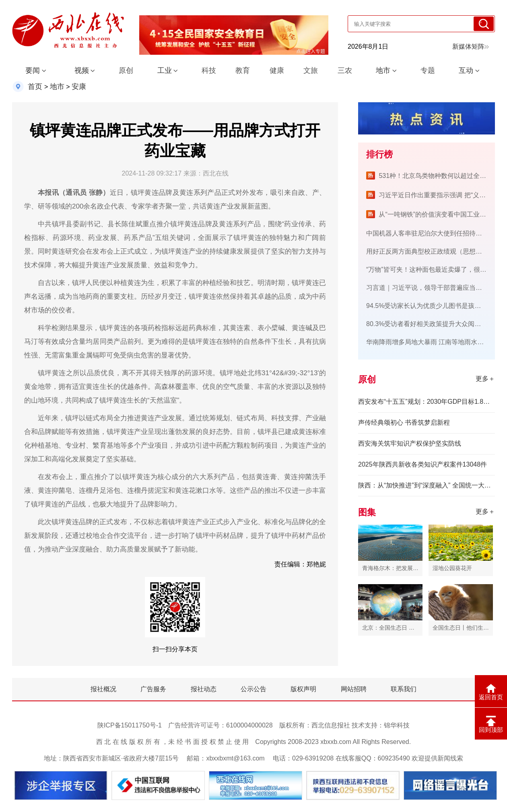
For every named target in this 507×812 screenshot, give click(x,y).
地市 (383, 70)
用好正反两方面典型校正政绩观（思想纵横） (431, 251)
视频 (82, 70)
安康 (79, 87)
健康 (277, 70)
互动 (466, 70)
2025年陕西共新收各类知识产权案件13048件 (422, 464)
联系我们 (404, 689)
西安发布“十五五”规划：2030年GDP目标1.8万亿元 (427, 402)
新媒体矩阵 (471, 46)
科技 (209, 70)
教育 (243, 70)
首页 (35, 87)
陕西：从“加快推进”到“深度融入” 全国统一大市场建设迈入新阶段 (427, 485)
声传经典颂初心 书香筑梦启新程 (404, 423)
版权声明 (303, 689)
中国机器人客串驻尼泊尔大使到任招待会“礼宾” (433, 233)
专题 (428, 70)
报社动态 (204, 689)
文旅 (311, 70)
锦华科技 (397, 725)
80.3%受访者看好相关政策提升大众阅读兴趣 (430, 324)
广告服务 (153, 689)
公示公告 (253, 689)
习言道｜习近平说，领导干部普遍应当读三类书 (434, 288)
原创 (126, 70)
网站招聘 (354, 689)
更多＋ (485, 379)
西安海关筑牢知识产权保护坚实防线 (410, 443)
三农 (345, 70)
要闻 (33, 70)
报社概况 (103, 689)
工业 (165, 70)
